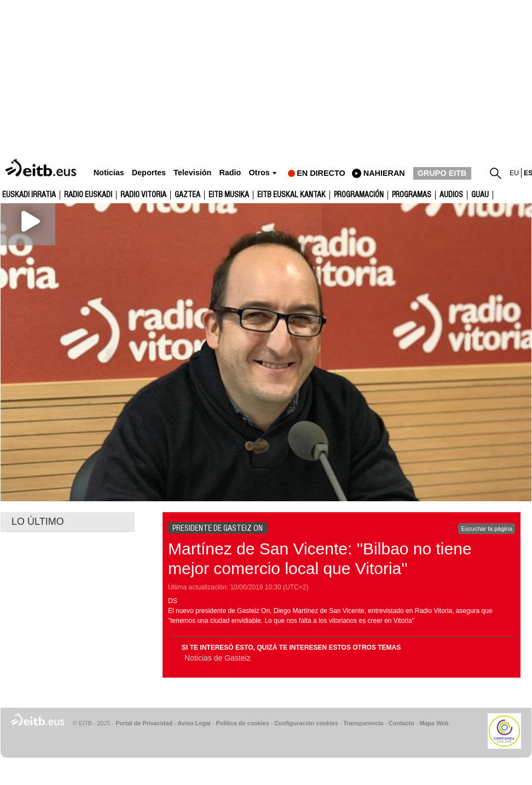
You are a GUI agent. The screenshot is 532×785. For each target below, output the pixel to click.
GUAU (480, 195)
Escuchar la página (487, 529)
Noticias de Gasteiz (218, 658)
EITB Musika (229, 195)
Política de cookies (242, 723)
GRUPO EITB (442, 173)
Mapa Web (434, 723)
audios (451, 195)
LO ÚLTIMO (38, 522)
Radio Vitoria (143, 195)
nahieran (384, 173)
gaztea (187, 195)
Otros (259, 173)
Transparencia (363, 723)
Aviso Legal (194, 723)
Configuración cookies (306, 723)
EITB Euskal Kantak (291, 195)
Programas (412, 195)
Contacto (401, 723)
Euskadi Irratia (29, 195)
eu (514, 173)
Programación (359, 195)
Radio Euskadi (88, 195)
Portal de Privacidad (144, 723)
